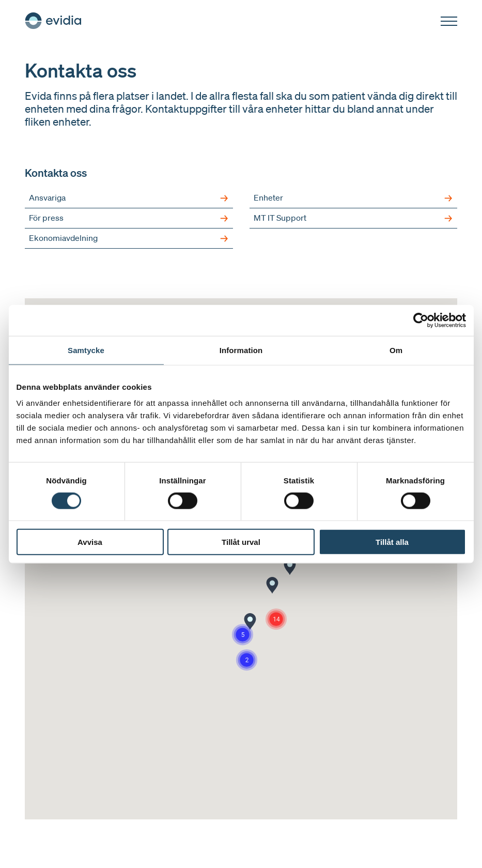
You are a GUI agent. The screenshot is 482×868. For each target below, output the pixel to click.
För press (129, 218)
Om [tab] (396, 350)
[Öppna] (449, 22)
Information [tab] (241, 350)
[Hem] (53, 21)
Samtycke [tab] (86, 350)
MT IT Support (354, 218)
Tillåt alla (392, 542)
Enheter (354, 198)
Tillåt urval (241, 542)
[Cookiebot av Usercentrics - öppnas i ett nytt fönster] (421, 320)
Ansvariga (129, 198)
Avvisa (90, 542)
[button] (250, 621)
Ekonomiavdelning (129, 238)
